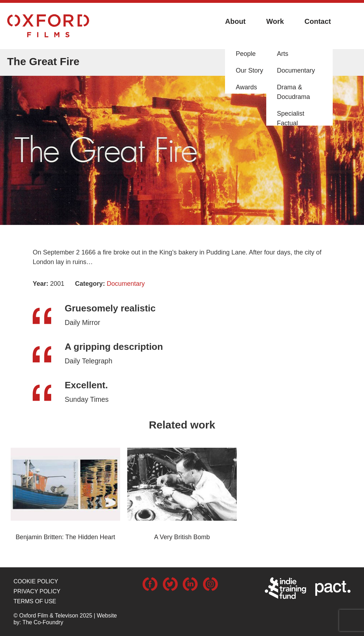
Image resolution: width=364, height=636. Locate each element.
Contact (318, 21)
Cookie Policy (36, 581)
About (235, 21)
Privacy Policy (37, 591)
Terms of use (35, 601)
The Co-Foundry (43, 622)
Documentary (126, 284)
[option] (182, 133)
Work (275, 21)
